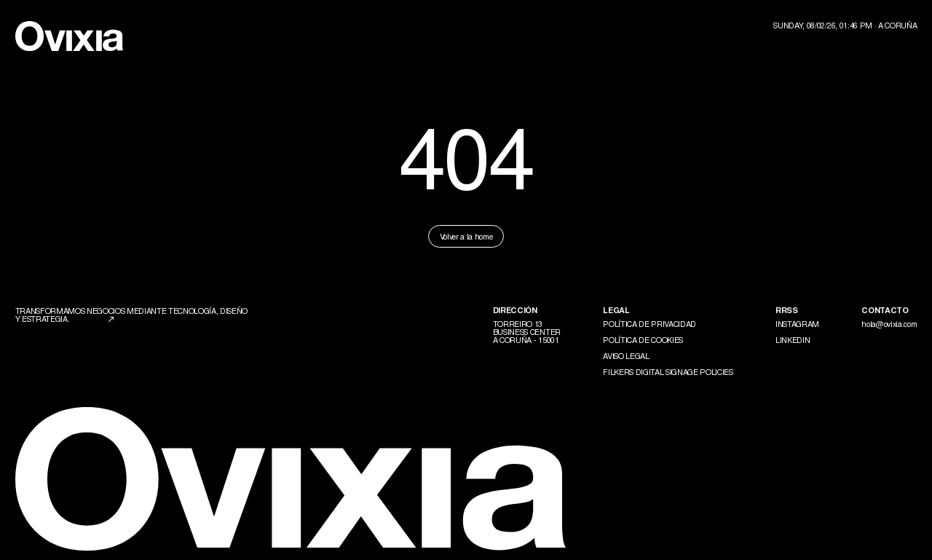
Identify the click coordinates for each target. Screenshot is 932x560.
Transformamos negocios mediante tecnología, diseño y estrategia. (132, 314)
